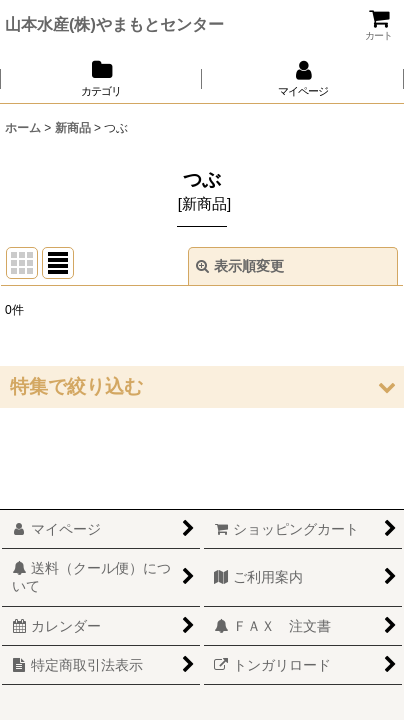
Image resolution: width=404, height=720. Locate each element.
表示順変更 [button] (240, 266)
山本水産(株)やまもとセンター (114, 24)
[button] (202, 386)
